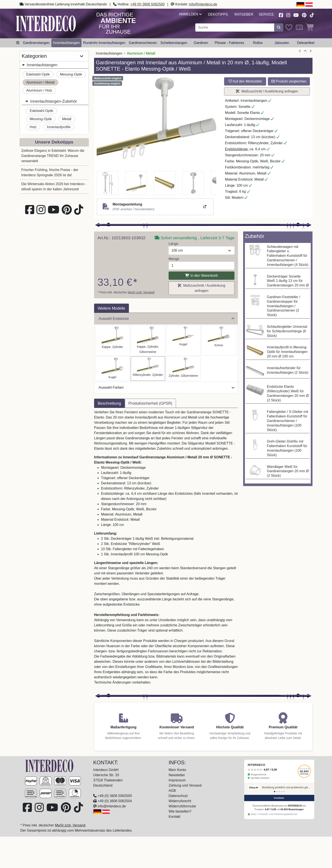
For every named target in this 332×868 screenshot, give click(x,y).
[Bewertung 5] (284, 792)
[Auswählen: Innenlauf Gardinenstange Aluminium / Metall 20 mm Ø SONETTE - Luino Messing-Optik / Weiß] (112, 369)
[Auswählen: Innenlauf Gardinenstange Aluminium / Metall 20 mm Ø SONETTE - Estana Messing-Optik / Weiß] (148, 340)
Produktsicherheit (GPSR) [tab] (150, 403)
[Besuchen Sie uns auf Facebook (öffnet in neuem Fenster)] (281, 15)
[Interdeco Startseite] (46, 23)
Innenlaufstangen (66, 43)
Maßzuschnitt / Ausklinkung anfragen (267, 91)
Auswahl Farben (166, 387)
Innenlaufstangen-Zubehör (51, 101)
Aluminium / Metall (40, 82)
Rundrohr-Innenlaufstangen (104, 43)
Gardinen (201, 43)
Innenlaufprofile (59, 127)
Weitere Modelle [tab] (111, 308)
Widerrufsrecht (180, 801)
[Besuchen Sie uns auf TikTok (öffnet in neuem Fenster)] (312, 15)
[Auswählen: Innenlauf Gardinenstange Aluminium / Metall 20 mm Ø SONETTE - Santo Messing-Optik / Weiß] (112, 340)
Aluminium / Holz (39, 90)
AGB (172, 791)
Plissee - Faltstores (229, 43)
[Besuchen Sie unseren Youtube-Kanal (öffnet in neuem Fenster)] (296, 15)
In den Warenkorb (201, 276)
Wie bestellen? (180, 811)
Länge (173, 244)
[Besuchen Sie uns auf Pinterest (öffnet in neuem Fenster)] (304, 15)
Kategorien (52, 56)
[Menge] (202, 266)
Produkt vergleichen (289, 81)
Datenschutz (178, 796)
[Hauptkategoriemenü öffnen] (18, 43)
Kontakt (174, 817)
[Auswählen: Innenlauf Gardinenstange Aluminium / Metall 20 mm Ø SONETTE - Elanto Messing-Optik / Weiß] (148, 369)
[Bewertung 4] (282, 792)
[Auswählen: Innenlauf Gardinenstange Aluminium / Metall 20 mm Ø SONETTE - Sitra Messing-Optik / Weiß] (219, 340)
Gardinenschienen (143, 43)
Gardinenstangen (36, 43)
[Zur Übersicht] (305, 51)
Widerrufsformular (182, 806)
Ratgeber (244, 14)
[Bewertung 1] (275, 792)
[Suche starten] (279, 27)
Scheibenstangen (174, 43)
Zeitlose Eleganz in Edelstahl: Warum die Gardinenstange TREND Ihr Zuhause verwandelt (53, 156)
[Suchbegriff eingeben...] (235, 27)
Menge (174, 259)
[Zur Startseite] (49, 765)
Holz (33, 127)
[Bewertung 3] (279, 792)
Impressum (177, 780)
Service (266, 14)
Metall (67, 119)
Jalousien (282, 43)
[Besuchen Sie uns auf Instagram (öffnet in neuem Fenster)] (288, 15)
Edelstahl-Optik (38, 74)
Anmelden (190, 14)
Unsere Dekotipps (54, 142)
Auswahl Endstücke (166, 319)
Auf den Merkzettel (245, 81)
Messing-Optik (71, 74)
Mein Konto (177, 770)
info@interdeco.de (203, 4)
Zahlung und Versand (185, 785)
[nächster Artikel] (311, 51)
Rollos (258, 43)
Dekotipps (218, 14)
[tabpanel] (166, 550)
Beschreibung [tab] (109, 403)
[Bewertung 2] (277, 792)
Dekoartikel (306, 43)
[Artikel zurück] (300, 51)
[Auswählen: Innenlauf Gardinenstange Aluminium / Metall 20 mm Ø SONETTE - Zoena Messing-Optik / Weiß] (183, 369)
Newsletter (177, 775)
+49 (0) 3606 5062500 (147, 4)
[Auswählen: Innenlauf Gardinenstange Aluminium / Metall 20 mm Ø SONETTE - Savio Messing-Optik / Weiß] (183, 340)
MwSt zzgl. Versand (141, 292)
